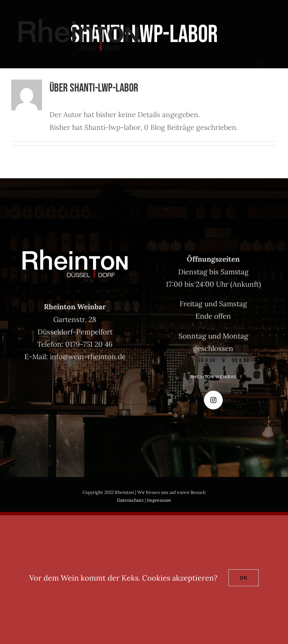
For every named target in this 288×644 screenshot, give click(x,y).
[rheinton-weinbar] (78, 18)
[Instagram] (213, 400)
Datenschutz (130, 500)
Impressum (159, 500)
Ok (244, 578)
